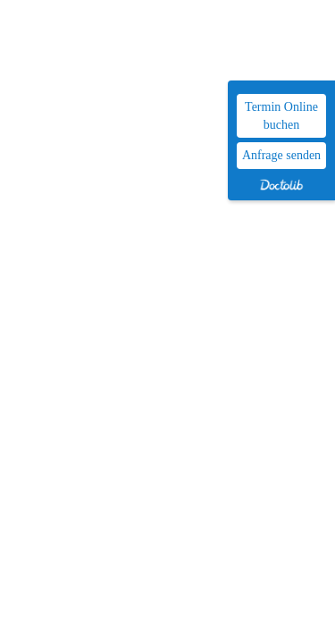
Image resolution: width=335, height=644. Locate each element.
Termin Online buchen (281, 116)
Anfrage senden (281, 155)
